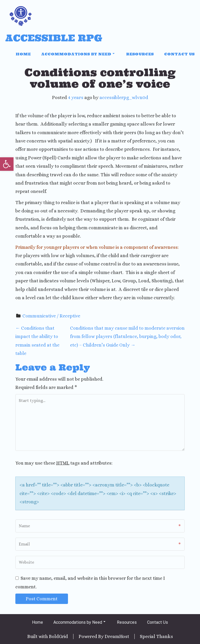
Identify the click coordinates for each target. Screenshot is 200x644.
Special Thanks (156, 636)
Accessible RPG (54, 38)
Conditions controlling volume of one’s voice (100, 78)
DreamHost (117, 636)
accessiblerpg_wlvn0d (124, 97)
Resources (140, 54)
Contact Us (179, 54)
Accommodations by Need (78, 54)
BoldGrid (58, 636)
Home (23, 54)
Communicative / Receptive (51, 316)
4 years (76, 97)
